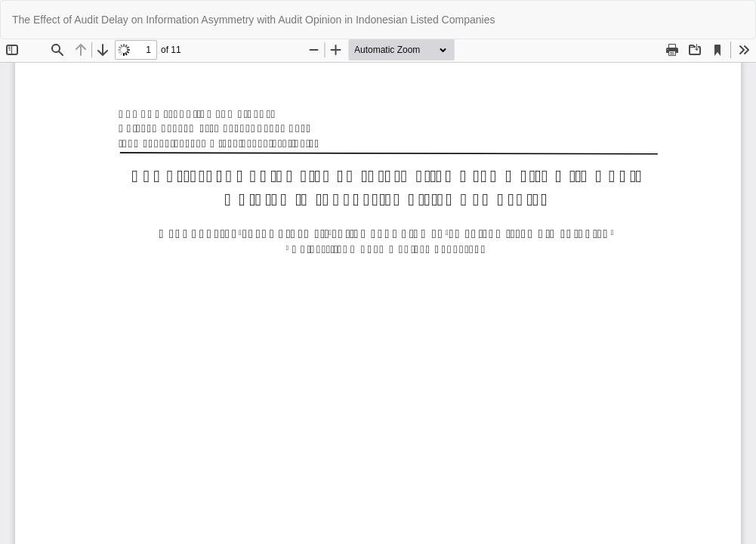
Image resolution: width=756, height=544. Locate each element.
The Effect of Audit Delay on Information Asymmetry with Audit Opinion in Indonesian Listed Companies (253, 20)
